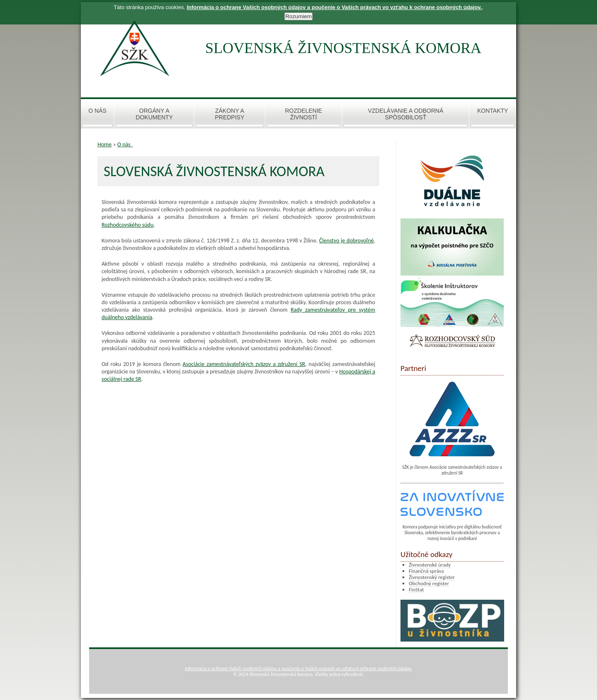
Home (104, 144)
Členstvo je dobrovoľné (347, 241)
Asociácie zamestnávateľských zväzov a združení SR (244, 364)
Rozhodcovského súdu (127, 225)
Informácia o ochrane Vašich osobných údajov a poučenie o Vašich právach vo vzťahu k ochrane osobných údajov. (298, 669)
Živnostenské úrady (430, 565)
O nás (125, 144)
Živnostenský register (432, 577)
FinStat (416, 590)
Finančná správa (426, 571)
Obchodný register (429, 583)
